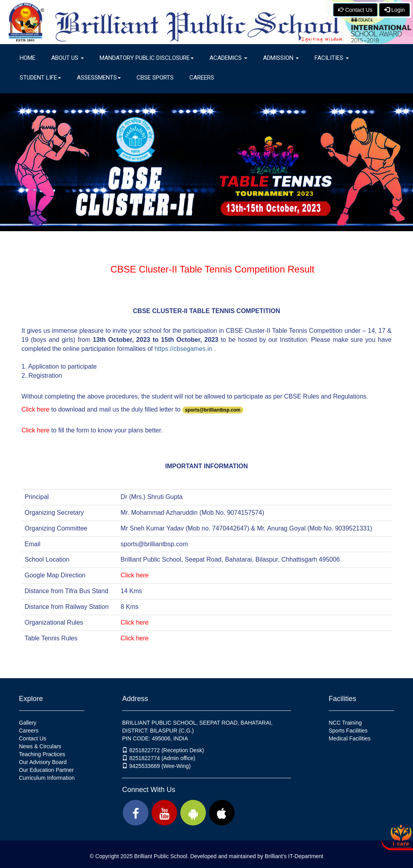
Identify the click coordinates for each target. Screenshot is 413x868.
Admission (281, 58)
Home (28, 58)
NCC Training (345, 723)
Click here (36, 409)
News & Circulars (40, 746)
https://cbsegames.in (183, 349)
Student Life (40, 78)
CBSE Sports (155, 78)
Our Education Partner (46, 770)
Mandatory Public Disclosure (147, 58)
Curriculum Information (47, 778)
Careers (202, 78)
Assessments (99, 78)
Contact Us (355, 10)
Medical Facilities (350, 738)
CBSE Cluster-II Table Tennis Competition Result (212, 269)
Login (394, 10)
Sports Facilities (348, 731)
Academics (228, 58)
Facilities (332, 58)
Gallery (28, 723)
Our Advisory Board (43, 762)
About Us (68, 58)
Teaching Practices (42, 754)
